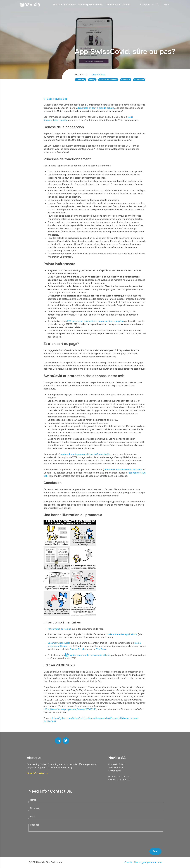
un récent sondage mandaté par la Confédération (86, 454)
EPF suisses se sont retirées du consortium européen (95, 321)
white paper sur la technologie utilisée (90, 655)
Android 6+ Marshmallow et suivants (123, 470)
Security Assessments (91, 5)
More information (36, 773)
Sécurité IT (126, 80)
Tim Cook (101, 649)
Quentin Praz (98, 75)
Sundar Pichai (77, 649)
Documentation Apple (59, 643)
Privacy (92, 80)
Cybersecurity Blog (57, 99)
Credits (128, 862)
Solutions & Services (64, 5)
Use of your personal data (148, 862)
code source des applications (122, 634)
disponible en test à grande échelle (96, 108)
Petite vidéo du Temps (59, 629)
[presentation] (141, 840)
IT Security (80, 80)
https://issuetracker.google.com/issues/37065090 (70, 709)
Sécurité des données (108, 80)
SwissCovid (139, 80)
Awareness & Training (118, 5)
